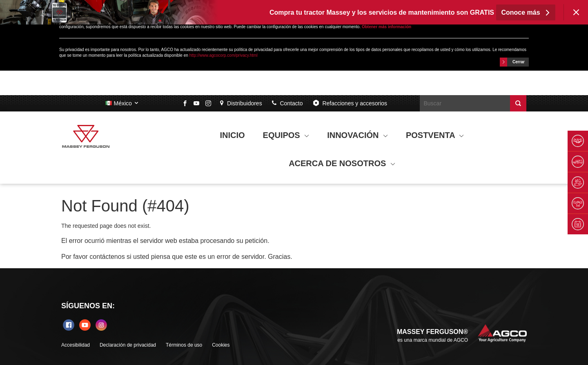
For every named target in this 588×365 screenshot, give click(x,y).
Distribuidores (241, 103)
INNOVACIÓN (357, 135)
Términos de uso (184, 345)
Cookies (221, 345)
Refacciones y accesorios (350, 103)
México (122, 103)
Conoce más (526, 12)
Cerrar (512, 62)
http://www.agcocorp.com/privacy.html (224, 55)
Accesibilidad (76, 345)
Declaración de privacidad (128, 345)
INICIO (233, 135)
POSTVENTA (435, 135)
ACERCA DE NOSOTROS (342, 163)
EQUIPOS (286, 135)
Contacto (287, 103)
